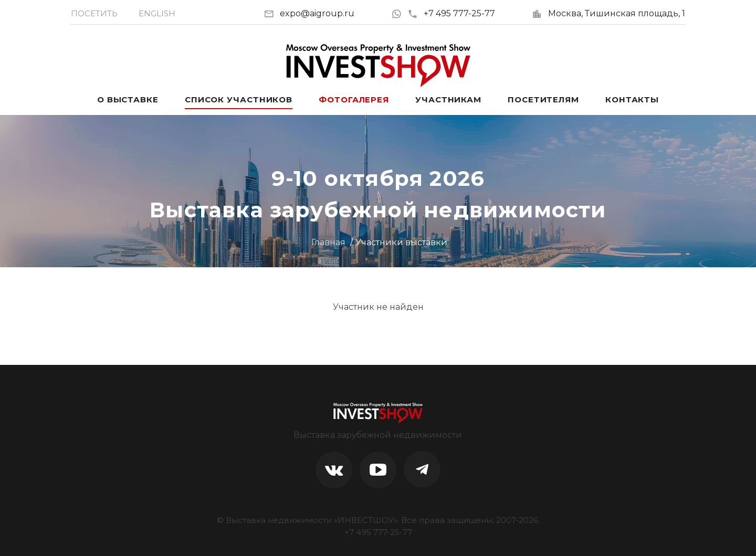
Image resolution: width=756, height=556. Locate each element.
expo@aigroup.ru (317, 13)
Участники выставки (401, 242)
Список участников (239, 99)
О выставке (128, 99)
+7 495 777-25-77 (451, 13)
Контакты (632, 99)
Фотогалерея (354, 99)
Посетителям (543, 99)
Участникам (448, 99)
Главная (328, 242)
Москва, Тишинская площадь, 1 (617, 13)
